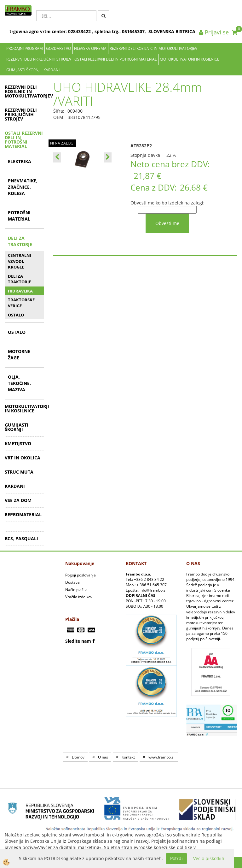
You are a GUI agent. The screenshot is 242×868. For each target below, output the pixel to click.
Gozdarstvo (58, 48)
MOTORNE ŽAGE (19, 354)
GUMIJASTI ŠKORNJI (23, 70)
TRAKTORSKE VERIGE (21, 303)
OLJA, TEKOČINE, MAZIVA (19, 383)
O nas (103, 757)
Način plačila (76, 590)
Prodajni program (25, 48)
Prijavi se (214, 32)
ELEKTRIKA (20, 161)
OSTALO (16, 315)
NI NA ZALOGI (62, 143)
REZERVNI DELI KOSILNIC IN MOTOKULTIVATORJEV (153, 48)
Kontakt (128, 757)
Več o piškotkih (209, 858)
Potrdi (176, 858)
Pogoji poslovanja (81, 575)
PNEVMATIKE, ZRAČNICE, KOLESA (23, 187)
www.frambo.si (161, 757)
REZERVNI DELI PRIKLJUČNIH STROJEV (39, 59)
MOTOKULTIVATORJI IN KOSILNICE (190, 59)
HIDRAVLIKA (20, 291)
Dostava (72, 582)
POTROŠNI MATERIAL (19, 216)
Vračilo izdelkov (79, 597)
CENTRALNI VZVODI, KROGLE (20, 261)
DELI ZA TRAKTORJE (20, 241)
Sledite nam (78, 641)
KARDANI (52, 70)
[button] (108, 157)
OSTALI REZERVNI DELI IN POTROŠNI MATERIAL (115, 59)
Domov (78, 757)
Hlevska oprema (90, 48)
